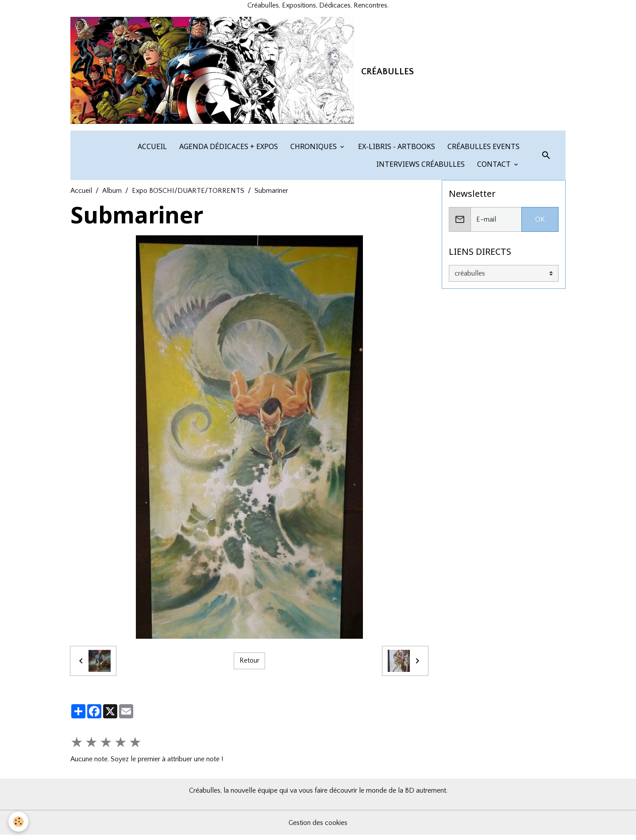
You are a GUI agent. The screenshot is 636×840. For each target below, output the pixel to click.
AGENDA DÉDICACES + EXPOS (228, 151)
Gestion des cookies (318, 828)
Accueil (81, 196)
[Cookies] (19, 822)
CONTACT (494, 169)
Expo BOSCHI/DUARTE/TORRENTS (188, 196)
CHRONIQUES (314, 151)
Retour (249, 666)
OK (540, 224)
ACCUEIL (151, 151)
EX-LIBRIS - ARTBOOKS (396, 151)
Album (112, 196)
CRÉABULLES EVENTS (483, 151)
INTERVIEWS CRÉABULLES (420, 169)
